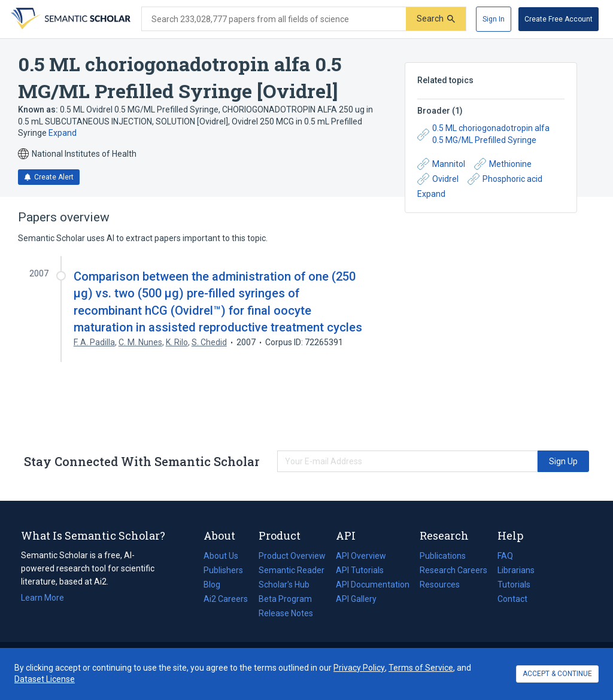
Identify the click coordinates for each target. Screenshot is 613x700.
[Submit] (436, 19)
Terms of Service (421, 668)
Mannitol (441, 164)
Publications (443, 556)
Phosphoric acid (505, 179)
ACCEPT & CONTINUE (557, 674)
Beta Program (285, 599)
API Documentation (373, 585)
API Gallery (356, 599)
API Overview (361, 556)
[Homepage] (69, 19)
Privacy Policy (359, 668)
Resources (440, 585)
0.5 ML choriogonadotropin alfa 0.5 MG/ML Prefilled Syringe (483, 134)
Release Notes (286, 613)
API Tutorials (360, 570)
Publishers (223, 570)
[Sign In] (494, 19)
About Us (221, 556)
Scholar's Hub (284, 585)
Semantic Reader (292, 570)
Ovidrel (438, 179)
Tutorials (514, 585)
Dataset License (45, 679)
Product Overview (292, 556)
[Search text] (274, 19)
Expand (63, 133)
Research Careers (453, 570)
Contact (512, 599)
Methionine (503, 164)
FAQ (505, 556)
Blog (217, 585)
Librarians (516, 570)
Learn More (43, 598)
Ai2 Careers (226, 599)
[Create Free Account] (559, 19)
